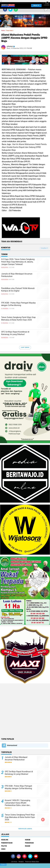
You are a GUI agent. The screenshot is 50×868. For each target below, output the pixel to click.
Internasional (12, 745)
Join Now (14, 862)
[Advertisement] (25, 710)
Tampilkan (44, 248)
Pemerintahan (7, 843)
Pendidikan (29, 843)
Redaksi (21, 862)
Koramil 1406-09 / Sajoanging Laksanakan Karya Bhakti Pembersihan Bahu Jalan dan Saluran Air (17, 803)
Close (3, 865)
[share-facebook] (5, 9)
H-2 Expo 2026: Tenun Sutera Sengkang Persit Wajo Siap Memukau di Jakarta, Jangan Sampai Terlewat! (18, 262)
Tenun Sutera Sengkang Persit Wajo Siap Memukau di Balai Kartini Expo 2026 (18, 319)
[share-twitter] (10, 9)
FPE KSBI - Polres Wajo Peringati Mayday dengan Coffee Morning (18, 304)
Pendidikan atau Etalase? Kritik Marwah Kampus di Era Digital (18, 290)
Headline (5, 840)
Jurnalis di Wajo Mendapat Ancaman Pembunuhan (17, 275)
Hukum (28, 840)
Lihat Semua (25, 347)
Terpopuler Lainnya (25, 829)
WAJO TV (36, 5)
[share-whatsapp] (16, 9)
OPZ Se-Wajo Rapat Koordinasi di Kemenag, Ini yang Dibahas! (15, 333)
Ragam (28, 846)
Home (3, 31)
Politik (4, 846)
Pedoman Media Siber (32, 862)
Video (3, 849)
